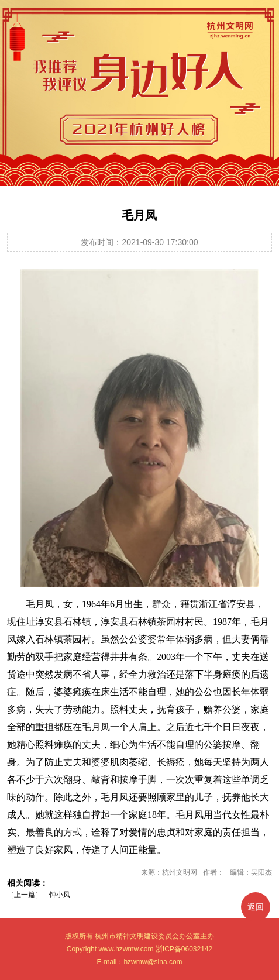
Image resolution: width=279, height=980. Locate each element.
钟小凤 (60, 895)
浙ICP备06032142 (184, 949)
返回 (256, 907)
